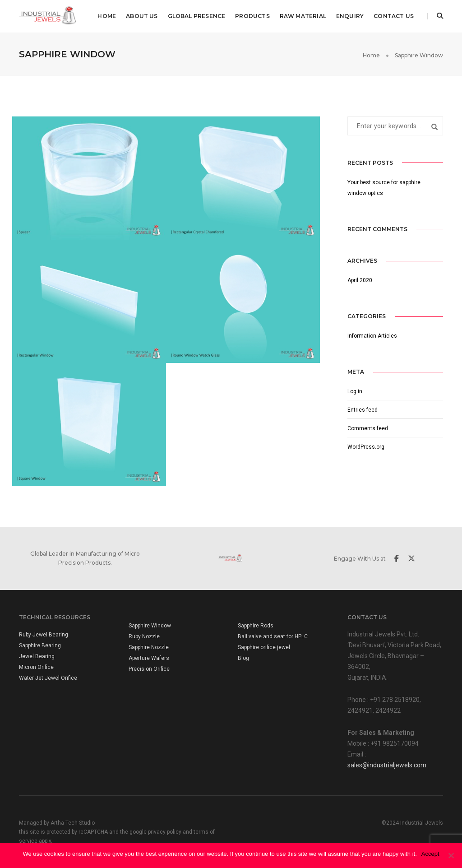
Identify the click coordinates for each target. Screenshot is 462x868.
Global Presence (197, 16)
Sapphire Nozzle (149, 647)
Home (107, 16)
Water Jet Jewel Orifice (48, 678)
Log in (355, 391)
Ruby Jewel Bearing (44, 635)
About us (142, 16)
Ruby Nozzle (144, 636)
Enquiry (350, 16)
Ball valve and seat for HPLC (273, 636)
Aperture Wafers (149, 658)
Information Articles (372, 336)
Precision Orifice (149, 669)
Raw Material (303, 16)
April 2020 (360, 280)
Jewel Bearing (37, 656)
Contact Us (394, 16)
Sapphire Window (150, 626)
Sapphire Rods (256, 626)
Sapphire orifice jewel (264, 647)
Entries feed (363, 410)
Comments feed (368, 428)
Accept (430, 854)
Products (252, 16)
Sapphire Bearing (40, 645)
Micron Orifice (36, 667)
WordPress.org (366, 447)
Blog (243, 658)
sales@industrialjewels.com (387, 765)
